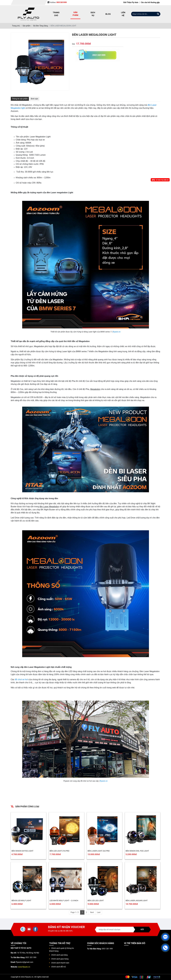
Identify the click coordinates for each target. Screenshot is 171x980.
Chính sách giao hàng (60, 959)
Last (99, 912)
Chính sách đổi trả (58, 967)
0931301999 (99, 55)
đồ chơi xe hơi (21, 679)
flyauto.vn (117, 332)
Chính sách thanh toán (60, 963)
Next (92, 912)
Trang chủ (56, 14)
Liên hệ (123, 14)
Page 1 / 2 (75, 912)
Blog (108, 14)
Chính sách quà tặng (59, 955)
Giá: (74, 44)
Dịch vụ (93, 14)
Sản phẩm (75, 14)
